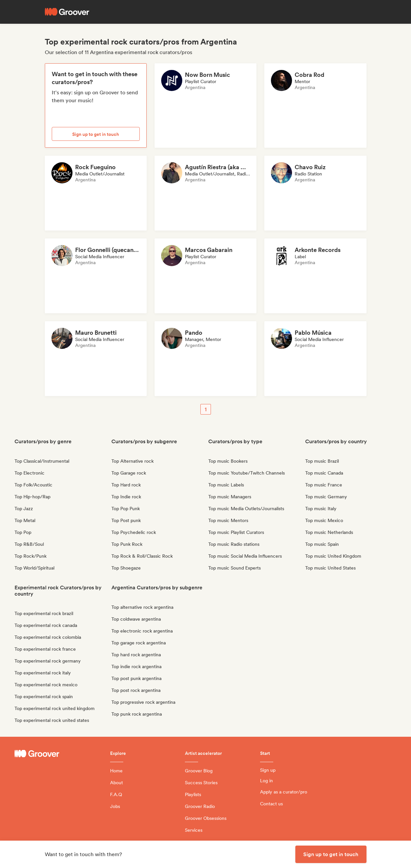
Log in (266, 781)
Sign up (268, 770)
